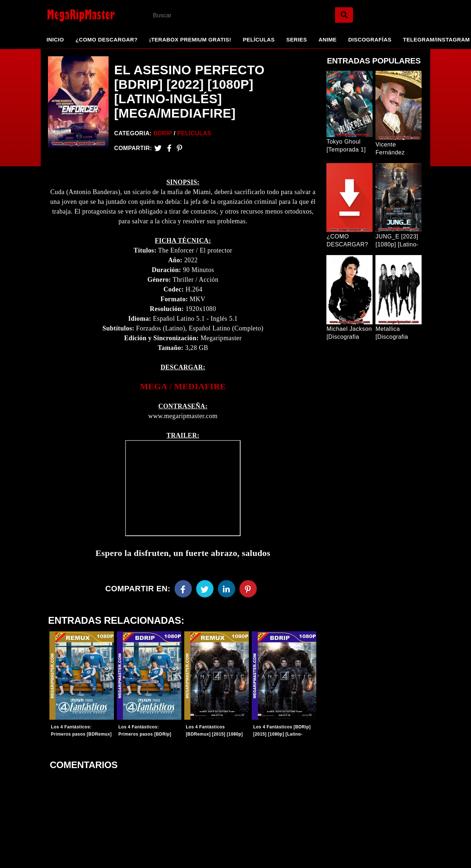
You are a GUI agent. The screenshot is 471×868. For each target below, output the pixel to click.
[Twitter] (158, 148)
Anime (327, 40)
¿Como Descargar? (106, 40)
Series (297, 40)
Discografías (370, 40)
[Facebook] (183, 589)
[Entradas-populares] (82, 676)
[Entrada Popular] (349, 104)
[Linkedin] (226, 589)
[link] (183, 387)
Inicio (55, 40)
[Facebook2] (169, 148)
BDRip (163, 133)
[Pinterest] (179, 148)
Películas (259, 40)
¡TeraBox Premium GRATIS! (190, 40)
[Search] (344, 15)
